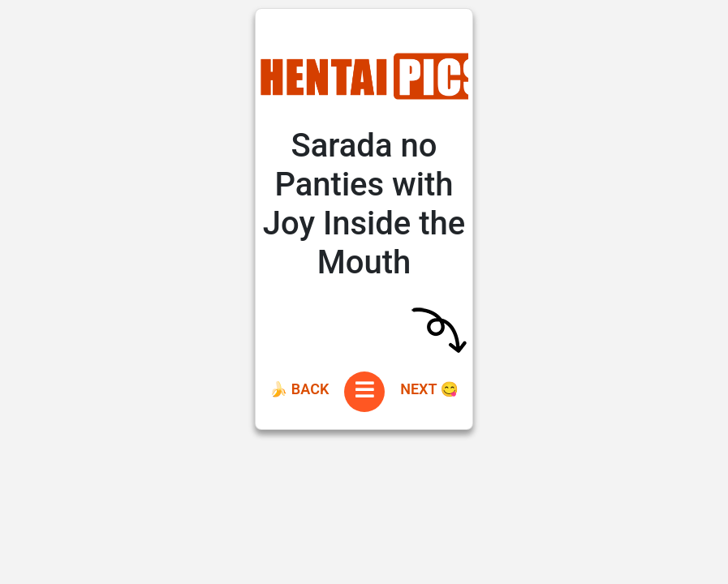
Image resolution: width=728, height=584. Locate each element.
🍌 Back (299, 389)
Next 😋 (429, 389)
